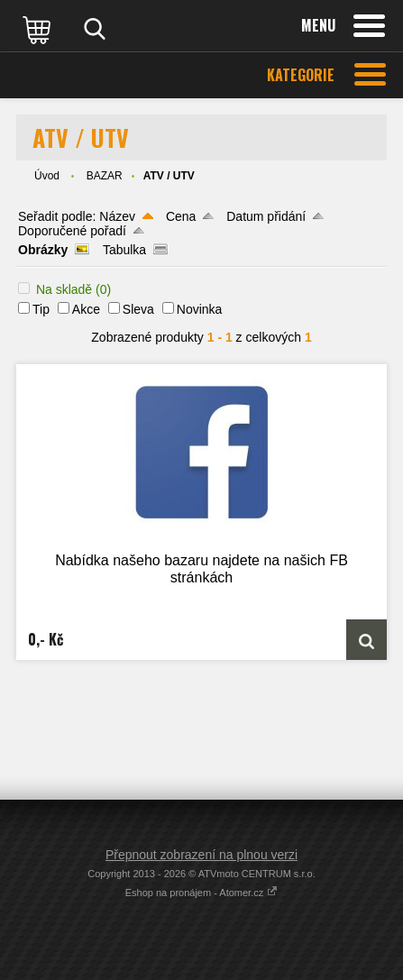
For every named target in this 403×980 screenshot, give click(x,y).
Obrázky (43, 250)
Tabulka (124, 250)
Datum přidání (266, 216)
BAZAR (105, 176)
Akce (86, 309)
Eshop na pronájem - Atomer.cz (202, 893)
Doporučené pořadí (72, 231)
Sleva (138, 309)
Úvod (47, 176)
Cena (181, 216)
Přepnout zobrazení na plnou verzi (201, 855)
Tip (41, 309)
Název (117, 216)
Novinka (200, 309)
